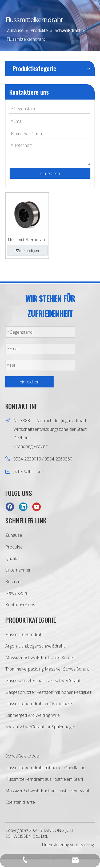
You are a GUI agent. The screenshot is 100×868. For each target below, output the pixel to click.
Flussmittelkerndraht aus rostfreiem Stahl (44, 779)
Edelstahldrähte (20, 802)
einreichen (50, 173)
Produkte (14, 547)
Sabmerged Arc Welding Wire (33, 715)
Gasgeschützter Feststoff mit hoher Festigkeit (48, 692)
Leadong (85, 845)
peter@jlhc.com (28, 471)
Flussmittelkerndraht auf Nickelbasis (39, 704)
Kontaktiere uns (20, 605)
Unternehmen (18, 570)
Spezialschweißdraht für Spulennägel (40, 727)
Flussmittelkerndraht (27, 240)
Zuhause (14, 535)
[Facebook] (10, 507)
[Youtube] (37, 507)
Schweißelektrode (22, 756)
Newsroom (16, 593)
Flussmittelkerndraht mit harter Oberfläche (45, 768)
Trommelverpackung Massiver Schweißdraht (47, 669)
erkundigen (27, 251)
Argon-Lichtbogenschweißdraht (35, 646)
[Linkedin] (23, 507)
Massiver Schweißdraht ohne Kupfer (40, 657)
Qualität (13, 558)
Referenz (14, 581)
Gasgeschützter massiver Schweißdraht (43, 680)
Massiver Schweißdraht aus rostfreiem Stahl (47, 791)
